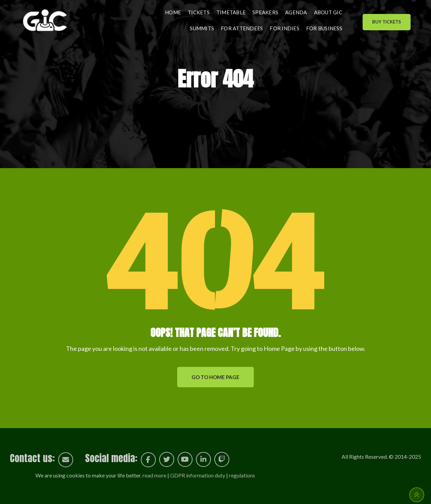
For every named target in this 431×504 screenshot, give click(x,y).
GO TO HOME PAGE (215, 377)
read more (154, 475)
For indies (285, 28)
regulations (242, 475)
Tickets (199, 12)
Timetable (231, 12)
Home (173, 12)
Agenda (296, 12)
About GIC (328, 12)
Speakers (265, 12)
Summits (202, 28)
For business (324, 28)
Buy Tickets (387, 22)
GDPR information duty (198, 475)
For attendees (242, 28)
